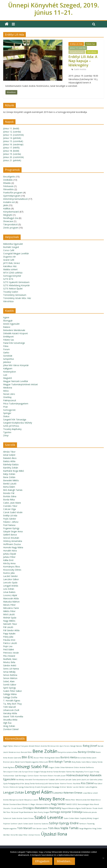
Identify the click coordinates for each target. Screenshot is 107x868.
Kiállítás (7, 208)
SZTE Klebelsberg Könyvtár (16, 285)
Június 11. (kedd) (11, 128)
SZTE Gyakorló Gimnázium (16, 282)
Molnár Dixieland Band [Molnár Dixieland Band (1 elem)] (12, 804)
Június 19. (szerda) (78, 48)
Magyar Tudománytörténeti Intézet (20, 384)
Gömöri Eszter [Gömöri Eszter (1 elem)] (33, 776)
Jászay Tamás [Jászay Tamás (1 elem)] (30, 784)
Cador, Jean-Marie (12, 503)
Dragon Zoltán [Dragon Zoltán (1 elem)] (54, 767)
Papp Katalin (9, 634)
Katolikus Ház (10, 266)
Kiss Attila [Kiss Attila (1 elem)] (77, 784)
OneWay (7, 397)
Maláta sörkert (10, 269)
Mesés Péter (9, 605)
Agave (6, 317)
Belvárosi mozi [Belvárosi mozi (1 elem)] (14, 752)
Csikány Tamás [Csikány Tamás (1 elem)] (97, 762)
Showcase (8, 221)
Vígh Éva (7, 723)
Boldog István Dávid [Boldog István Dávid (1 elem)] (52, 758)
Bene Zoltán (9, 477)
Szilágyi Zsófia (10, 697)
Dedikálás (8, 180)
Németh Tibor (10, 624)
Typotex (7, 432)
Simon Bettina (10, 675)
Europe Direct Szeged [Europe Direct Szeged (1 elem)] (31, 772)
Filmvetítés (8, 189)
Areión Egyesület (11, 324)
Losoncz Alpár (10, 595)
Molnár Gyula (10, 618)
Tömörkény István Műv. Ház (17, 298)
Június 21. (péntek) (12, 160)
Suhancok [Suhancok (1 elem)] (7, 818)
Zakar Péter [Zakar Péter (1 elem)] (23, 835)
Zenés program (11, 228)
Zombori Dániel (11, 729)
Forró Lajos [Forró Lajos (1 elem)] (89, 772)
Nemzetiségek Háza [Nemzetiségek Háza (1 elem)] (86, 804)
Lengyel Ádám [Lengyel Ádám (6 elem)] (39, 792)
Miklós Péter (9, 611)
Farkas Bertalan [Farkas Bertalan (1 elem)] (59, 772)
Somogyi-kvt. (10, 410)
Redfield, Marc (10, 659)
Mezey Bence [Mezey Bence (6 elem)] (52, 799)
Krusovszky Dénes (12, 570)
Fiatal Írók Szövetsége (14, 343)
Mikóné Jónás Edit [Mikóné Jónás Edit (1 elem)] (83, 800)
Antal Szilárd (9, 455)
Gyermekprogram (12, 196)
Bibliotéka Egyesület (13, 244)
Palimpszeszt (10, 400)
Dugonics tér (9, 257)
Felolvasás (8, 186)
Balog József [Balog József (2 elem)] (90, 746)
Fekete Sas (91, 44)
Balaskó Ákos (10, 458)
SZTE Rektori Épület (13, 289)
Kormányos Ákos (12, 567)
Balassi (7, 327)
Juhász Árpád (10, 554)
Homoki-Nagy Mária (13, 547)
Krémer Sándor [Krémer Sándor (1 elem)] (66, 787)
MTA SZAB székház (13, 273)
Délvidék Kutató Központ (15, 333)
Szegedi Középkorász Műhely (18, 423)
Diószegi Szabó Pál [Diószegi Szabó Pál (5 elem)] (31, 767)
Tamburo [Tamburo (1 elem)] (83, 824)
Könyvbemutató (77, 52)
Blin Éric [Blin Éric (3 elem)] (27, 757)
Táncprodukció (10, 224)
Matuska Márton (11, 602)
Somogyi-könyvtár (12, 276)
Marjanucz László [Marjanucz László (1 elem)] (31, 800)
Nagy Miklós (9, 621)
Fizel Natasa (9, 525)
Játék (6, 205)
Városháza (92, 52)
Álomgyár (8, 321)
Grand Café (9, 260)
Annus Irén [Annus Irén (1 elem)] (55, 746)
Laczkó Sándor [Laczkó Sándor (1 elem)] (79, 787)
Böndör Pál (9, 493)
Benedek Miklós (11, 480)
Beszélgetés (9, 177)
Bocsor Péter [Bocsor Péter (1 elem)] (39, 758)
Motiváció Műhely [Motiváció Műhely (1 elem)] (43, 804)
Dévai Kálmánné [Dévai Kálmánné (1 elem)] (67, 767)
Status (6, 416)
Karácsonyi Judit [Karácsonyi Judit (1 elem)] (42, 784)
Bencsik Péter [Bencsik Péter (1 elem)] (26, 752)
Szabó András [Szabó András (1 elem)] (17, 818)
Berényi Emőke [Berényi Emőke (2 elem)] (87, 752)
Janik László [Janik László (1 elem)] (82, 780)
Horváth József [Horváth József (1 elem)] (60, 776)
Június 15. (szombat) (13, 141)
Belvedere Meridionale (14, 330)
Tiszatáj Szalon (11, 292)
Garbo (6, 353)
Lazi (5, 375)
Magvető (8, 378)
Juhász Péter (9, 557)
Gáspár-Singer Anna (13, 531)
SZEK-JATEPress (11, 426)
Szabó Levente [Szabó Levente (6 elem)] (49, 817)
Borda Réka (9, 500)
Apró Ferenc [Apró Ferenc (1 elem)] (65, 746)
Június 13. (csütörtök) (14, 135)
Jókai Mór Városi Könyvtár (16, 365)
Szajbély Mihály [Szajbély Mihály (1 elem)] (86, 818)
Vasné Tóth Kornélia (13, 716)
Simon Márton (10, 678)
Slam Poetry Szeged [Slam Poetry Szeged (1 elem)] (41, 812)
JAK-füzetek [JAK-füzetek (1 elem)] (60, 780)
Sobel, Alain (9, 681)
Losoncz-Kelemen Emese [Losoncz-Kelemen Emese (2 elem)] (68, 793)
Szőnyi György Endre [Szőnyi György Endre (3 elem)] (64, 823)
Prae (5, 407)
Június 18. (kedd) (11, 151)
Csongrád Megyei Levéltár (16, 253)
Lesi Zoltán (9, 589)
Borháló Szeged (11, 247)
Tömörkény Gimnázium (15, 295)
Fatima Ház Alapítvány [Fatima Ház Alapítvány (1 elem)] (75, 772)
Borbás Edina (10, 496)
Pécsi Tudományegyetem (16, 404)
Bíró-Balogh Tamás (13, 490)
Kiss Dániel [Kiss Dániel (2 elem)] (87, 783)
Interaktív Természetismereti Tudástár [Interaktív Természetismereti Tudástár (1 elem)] (40, 780)
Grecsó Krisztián (11, 538)
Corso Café (9, 250)
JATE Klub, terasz (12, 263)
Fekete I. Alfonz (11, 522)
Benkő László (10, 484)
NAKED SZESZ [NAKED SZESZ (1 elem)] (72, 804)
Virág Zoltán (9, 726)
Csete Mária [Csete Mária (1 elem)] (86, 762)
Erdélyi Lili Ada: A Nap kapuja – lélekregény (83, 61)
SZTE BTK (8, 279)
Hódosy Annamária (13, 541)
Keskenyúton (10, 372)
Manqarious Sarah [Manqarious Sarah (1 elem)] (16, 800)
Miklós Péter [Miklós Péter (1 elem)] (70, 800)
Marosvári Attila (11, 598)
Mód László (9, 614)
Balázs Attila (9, 461)
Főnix (6, 346)
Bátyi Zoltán (9, 474)
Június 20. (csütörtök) (14, 157)
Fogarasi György (11, 528)
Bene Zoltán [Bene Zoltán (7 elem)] (45, 751)
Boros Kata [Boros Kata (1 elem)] (82, 758)
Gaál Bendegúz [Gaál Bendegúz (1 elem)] (21, 776)
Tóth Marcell (9, 707)
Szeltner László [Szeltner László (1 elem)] (17, 824)
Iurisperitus (9, 359)
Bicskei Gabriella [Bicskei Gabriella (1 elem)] (14, 758)
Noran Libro (9, 394)
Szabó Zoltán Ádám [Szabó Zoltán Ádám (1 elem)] (72, 818)
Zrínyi (6, 435)
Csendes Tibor (10, 506)
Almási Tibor (9, 452)
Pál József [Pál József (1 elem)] (15, 812)
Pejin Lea (8, 646)
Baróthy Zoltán (11, 468)
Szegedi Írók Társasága (15, 419)
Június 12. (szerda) (12, 132)
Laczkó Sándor (10, 576)
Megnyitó (8, 215)
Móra (6, 391)
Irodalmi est (9, 202)
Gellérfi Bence (10, 535)
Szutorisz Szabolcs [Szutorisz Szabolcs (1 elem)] (41, 824)
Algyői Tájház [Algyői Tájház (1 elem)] (8, 746)
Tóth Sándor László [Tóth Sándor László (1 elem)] (40, 829)
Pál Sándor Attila (11, 630)
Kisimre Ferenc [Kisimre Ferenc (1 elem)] (66, 784)
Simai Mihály (9, 672)
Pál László (8, 627)
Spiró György (9, 688)
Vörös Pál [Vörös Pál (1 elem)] (14, 835)
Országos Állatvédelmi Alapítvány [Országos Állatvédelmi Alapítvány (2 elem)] (42, 808)
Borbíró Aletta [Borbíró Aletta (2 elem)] (69, 757)
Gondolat (8, 356)
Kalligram (8, 368)
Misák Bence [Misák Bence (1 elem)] (96, 800)
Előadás (7, 183)
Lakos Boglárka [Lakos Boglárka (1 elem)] (91, 787)
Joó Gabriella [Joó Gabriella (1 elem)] (92, 780)
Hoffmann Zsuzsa (12, 544)
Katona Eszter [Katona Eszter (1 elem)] (54, 784)
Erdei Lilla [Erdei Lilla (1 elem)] (17, 772)
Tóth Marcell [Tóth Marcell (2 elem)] (24, 828)
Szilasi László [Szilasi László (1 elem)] (28, 824)
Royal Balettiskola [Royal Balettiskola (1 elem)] (26, 812)
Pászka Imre (9, 640)
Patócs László (10, 643)
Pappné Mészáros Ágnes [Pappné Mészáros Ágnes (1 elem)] (71, 808)
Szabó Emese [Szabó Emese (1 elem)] (28, 818)
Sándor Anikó (10, 665)
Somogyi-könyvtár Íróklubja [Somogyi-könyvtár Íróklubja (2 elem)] (66, 812)
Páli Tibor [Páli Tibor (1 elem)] (7, 812)
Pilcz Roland (9, 656)
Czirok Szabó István (13, 512)
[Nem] (103, 858)
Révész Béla (9, 662)
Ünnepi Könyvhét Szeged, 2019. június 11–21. (54, 9)
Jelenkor (7, 362)
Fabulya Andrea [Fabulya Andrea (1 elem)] (46, 772)
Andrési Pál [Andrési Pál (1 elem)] (45, 746)
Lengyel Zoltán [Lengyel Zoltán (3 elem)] (14, 792)
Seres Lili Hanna (11, 669)
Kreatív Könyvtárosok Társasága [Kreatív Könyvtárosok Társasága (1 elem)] (47, 787)
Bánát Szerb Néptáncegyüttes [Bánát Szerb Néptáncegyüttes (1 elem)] (27, 762)
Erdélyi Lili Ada (76, 44)
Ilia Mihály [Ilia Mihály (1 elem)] (20, 780)
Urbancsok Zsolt (11, 710)
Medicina (8, 388)
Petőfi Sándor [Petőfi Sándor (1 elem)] (87, 808)
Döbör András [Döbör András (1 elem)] (80, 767)
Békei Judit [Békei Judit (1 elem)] (44, 762)
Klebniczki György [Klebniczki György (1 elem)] (17, 787)
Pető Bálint (9, 649)
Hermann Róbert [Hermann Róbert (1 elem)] (47, 776)
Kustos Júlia (9, 573)
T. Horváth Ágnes (12, 701)
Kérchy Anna (9, 563)
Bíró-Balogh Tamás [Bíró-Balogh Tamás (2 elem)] (60, 762)
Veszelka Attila (10, 720)
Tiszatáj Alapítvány (12, 429)
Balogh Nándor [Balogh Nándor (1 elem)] (76, 746)
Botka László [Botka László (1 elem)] (91, 758)
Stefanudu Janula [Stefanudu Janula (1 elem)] (90, 812)
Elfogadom (42, 861)
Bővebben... (64, 861)
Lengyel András (11, 586)
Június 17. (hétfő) (11, 148)
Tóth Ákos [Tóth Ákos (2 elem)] (54, 828)
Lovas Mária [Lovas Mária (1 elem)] (87, 793)
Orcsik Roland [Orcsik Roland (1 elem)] (17, 808)
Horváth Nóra (10, 551)
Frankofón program (13, 193)
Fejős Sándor (10, 519)
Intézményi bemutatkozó (15, 199)
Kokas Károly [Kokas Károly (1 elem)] (29, 787)
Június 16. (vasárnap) (13, 144)
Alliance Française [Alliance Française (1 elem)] (21, 746)
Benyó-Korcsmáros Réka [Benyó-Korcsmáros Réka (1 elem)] (68, 752)
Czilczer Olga (9, 509)
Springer (7, 413)
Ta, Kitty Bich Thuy (12, 704)
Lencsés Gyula (10, 582)
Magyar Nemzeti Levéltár (16, 381)
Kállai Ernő (8, 560)
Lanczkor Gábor (11, 579)
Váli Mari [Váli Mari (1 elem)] (7, 835)
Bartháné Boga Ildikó (14, 471)
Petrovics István (11, 653)
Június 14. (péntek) (12, 138)
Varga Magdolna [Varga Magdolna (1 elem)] (85, 829)
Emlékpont (8, 337)
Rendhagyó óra (11, 218)
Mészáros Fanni (11, 608)
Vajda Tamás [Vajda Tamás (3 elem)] (70, 828)
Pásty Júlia (8, 637)
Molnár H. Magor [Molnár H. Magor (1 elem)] (29, 804)
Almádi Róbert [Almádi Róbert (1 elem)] (35, 746)
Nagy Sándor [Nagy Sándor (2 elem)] (58, 804)
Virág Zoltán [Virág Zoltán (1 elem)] (97, 829)
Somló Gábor (10, 685)
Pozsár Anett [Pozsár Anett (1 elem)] (98, 808)
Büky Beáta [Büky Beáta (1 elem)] (76, 762)
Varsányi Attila (10, 713)
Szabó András (80, 69)
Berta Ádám (9, 487)
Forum (6, 349)
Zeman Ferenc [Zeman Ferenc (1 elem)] (34, 835)
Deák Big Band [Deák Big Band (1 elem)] (9, 767)
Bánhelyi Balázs (11, 464)
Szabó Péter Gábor (13, 691)
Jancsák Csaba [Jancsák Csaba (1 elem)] (71, 780)
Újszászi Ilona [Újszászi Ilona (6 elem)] (54, 834)
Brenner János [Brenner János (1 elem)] (9, 762)
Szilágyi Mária (10, 694)
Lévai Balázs (9, 592)
